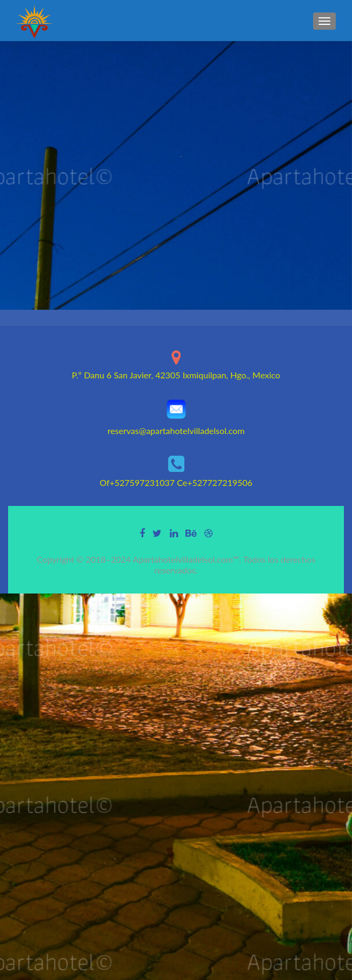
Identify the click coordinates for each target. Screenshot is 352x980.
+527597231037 (142, 482)
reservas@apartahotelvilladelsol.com (176, 431)
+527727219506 (220, 482)
